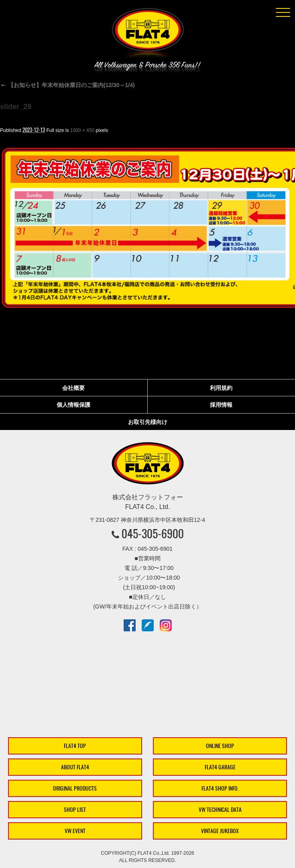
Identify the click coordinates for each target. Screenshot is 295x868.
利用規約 (221, 388)
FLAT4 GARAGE (220, 767)
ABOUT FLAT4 (75, 767)
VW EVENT (75, 831)
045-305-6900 (153, 533)
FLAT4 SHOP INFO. (220, 788)
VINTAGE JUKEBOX (220, 831)
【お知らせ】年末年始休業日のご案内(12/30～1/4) (67, 85)
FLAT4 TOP (75, 746)
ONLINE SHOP (220, 746)
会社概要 (73, 388)
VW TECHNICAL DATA (220, 810)
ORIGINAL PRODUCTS (75, 788)
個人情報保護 (73, 405)
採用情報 (221, 405)
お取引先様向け (148, 422)
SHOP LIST (75, 810)
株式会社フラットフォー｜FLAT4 (148, 34)
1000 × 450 (82, 130)
